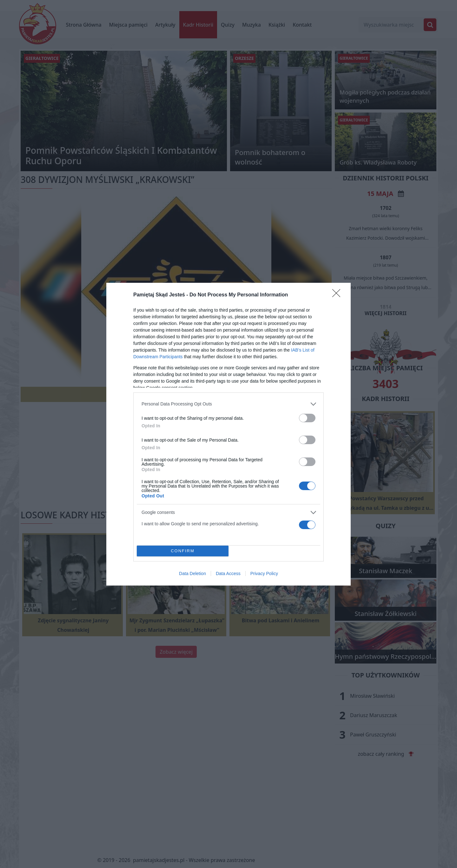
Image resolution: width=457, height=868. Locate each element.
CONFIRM (183, 551)
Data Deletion (192, 573)
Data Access (228, 573)
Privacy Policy (264, 573)
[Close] (338, 295)
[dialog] (228, 434)
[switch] (307, 418)
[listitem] (228, 404)
